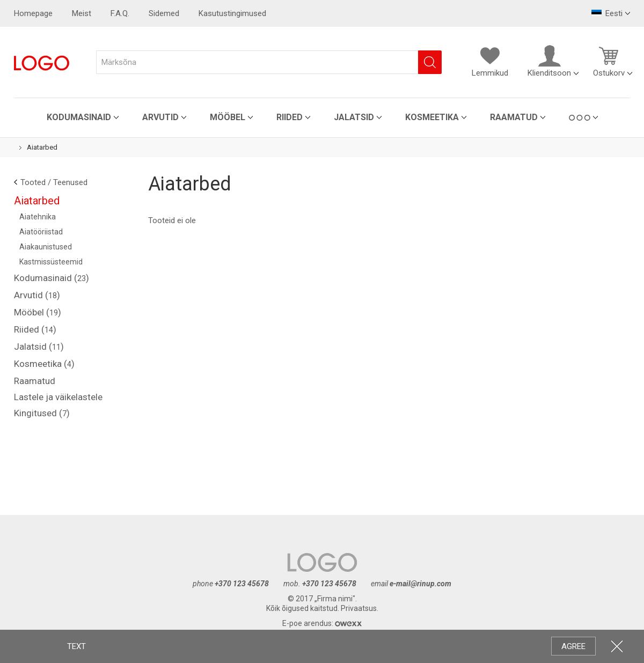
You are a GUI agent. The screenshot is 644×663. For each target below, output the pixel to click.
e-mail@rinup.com (420, 584)
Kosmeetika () (44, 364)
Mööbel (228, 117)
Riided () (35, 329)
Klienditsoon (549, 61)
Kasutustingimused (232, 13)
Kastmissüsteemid (51, 262)
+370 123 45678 (242, 584)
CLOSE (617, 646)
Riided (290, 117)
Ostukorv (609, 61)
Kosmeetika (432, 117)
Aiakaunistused (46, 247)
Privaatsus (359, 608)
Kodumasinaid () (52, 278)
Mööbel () (38, 312)
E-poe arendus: (322, 623)
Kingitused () (42, 413)
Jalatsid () (39, 347)
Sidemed (164, 13)
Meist (82, 13)
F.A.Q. (120, 13)
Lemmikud (490, 61)
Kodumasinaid (79, 117)
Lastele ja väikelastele (58, 397)
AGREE (573, 646)
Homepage (33, 13)
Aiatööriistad (41, 232)
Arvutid (160, 117)
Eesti (607, 13)
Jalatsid (354, 117)
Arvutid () (37, 295)
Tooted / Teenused (54, 182)
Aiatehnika (38, 217)
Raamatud (514, 117)
